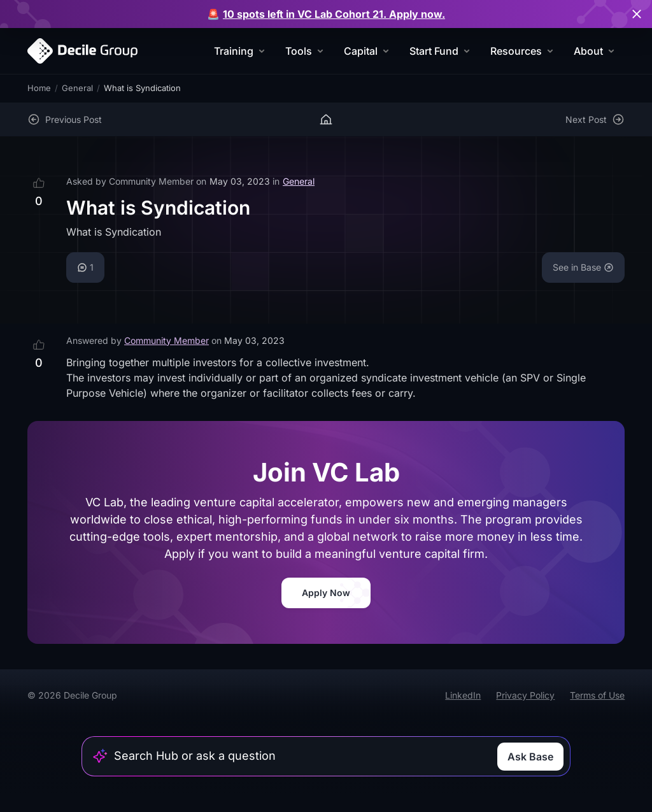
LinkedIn (463, 695)
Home (39, 88)
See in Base (583, 267)
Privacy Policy (525, 695)
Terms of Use (597, 695)
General (77, 88)
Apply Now (326, 593)
